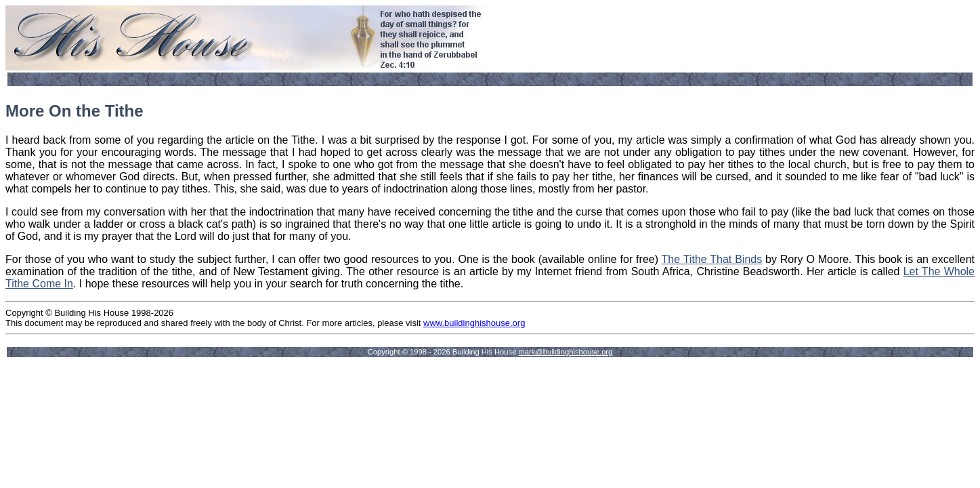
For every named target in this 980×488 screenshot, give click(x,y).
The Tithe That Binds (712, 259)
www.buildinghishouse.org (474, 323)
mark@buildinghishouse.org (565, 352)
